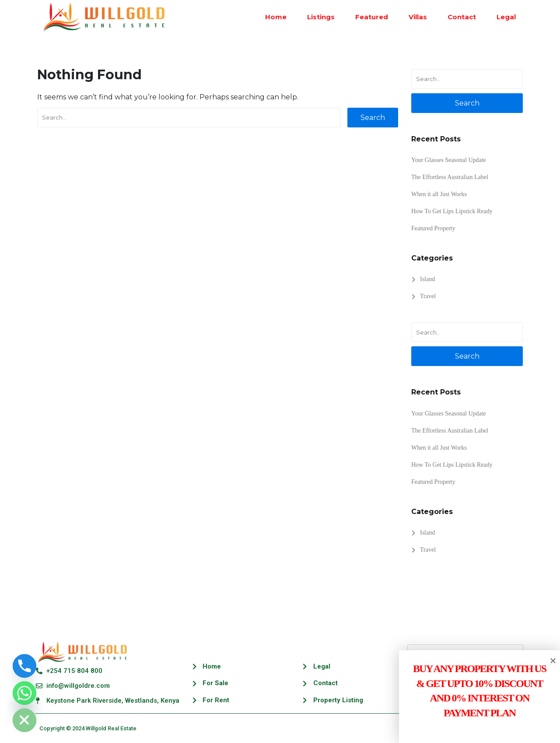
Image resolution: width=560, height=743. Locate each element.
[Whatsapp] (24, 693)
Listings (317, 17)
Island (427, 279)
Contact (457, 17)
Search (373, 118)
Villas (413, 17)
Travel (428, 296)
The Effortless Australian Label (450, 177)
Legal (502, 17)
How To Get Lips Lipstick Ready (452, 211)
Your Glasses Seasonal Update (449, 160)
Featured (367, 17)
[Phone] (24, 666)
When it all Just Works (439, 194)
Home (271, 17)
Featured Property (433, 228)
